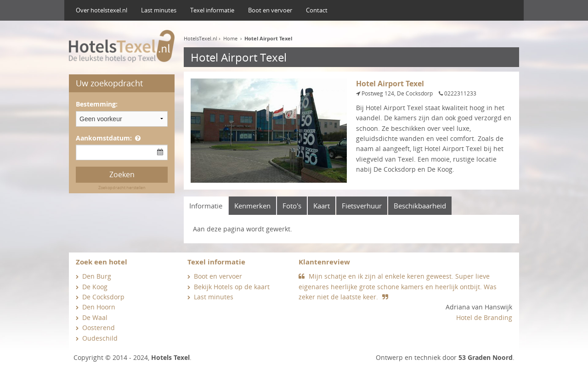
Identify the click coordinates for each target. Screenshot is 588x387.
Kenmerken (252, 206)
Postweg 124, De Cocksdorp (397, 93)
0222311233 (460, 93)
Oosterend (99, 328)
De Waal (95, 317)
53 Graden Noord (486, 357)
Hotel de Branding (484, 317)
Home (230, 38)
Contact (317, 10)
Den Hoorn (99, 307)
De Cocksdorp (103, 297)
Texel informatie (212, 10)
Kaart (322, 206)
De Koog (95, 287)
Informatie (206, 206)
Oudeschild (100, 338)
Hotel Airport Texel (268, 38)
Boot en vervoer (270, 10)
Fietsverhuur (362, 206)
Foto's (292, 206)
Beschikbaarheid (420, 206)
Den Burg (97, 276)
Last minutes (159, 10)
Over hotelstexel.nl (102, 10)
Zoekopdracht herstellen (122, 188)
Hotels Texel (170, 357)
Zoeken (122, 174)
